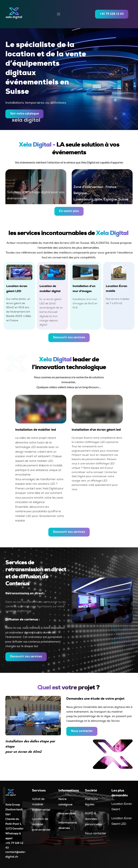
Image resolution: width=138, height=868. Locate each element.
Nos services (67, 813)
